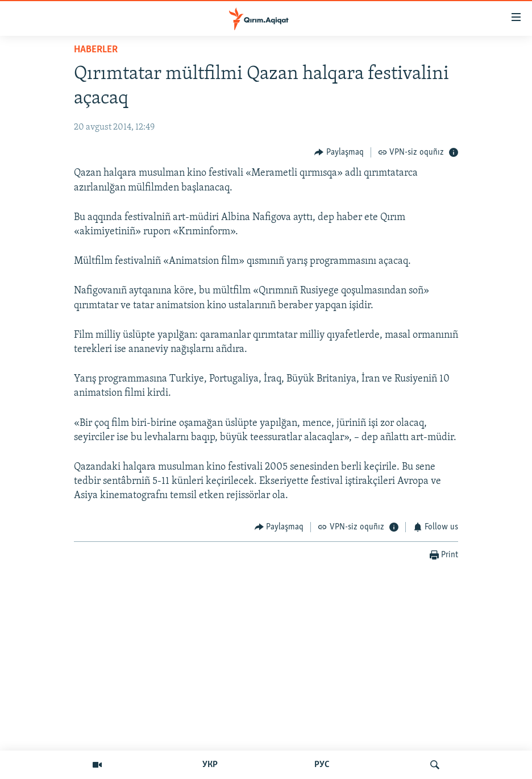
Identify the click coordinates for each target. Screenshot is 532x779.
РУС (322, 765)
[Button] (339, 152)
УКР (210, 765)
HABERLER (96, 50)
